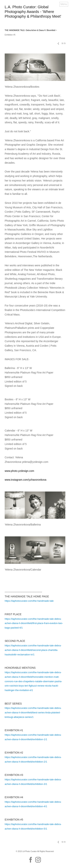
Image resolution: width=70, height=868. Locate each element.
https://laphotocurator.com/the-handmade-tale (29, 601)
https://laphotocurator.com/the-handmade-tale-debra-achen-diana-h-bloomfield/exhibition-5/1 (33, 826)
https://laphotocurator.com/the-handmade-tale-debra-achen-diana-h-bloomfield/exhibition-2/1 (33, 759)
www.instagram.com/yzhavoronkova (25, 480)
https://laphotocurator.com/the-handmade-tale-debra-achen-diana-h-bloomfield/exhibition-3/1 (33, 782)
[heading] (35, 17)
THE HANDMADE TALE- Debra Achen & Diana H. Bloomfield (30, 30)
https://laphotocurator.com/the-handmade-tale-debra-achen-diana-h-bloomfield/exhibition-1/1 (33, 737)
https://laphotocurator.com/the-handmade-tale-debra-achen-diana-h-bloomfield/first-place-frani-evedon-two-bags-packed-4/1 (34, 623)
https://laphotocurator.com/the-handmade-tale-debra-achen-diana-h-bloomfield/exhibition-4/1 (33, 804)
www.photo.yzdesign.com (19, 471)
